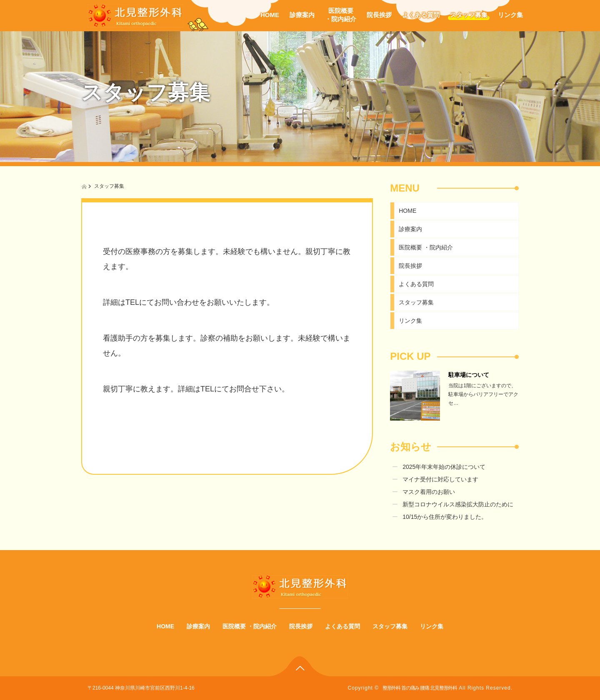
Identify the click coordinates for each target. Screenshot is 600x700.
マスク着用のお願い (429, 492)
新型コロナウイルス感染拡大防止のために (458, 504)
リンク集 (510, 15)
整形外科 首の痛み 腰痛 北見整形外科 (420, 688)
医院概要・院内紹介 (341, 15)
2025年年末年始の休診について (444, 467)
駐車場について (469, 375)
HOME (270, 15)
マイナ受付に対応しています (440, 479)
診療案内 (302, 15)
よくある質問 (421, 15)
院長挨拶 (379, 15)
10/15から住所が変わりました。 (445, 517)
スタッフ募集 (469, 15)
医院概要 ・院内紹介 (426, 247)
